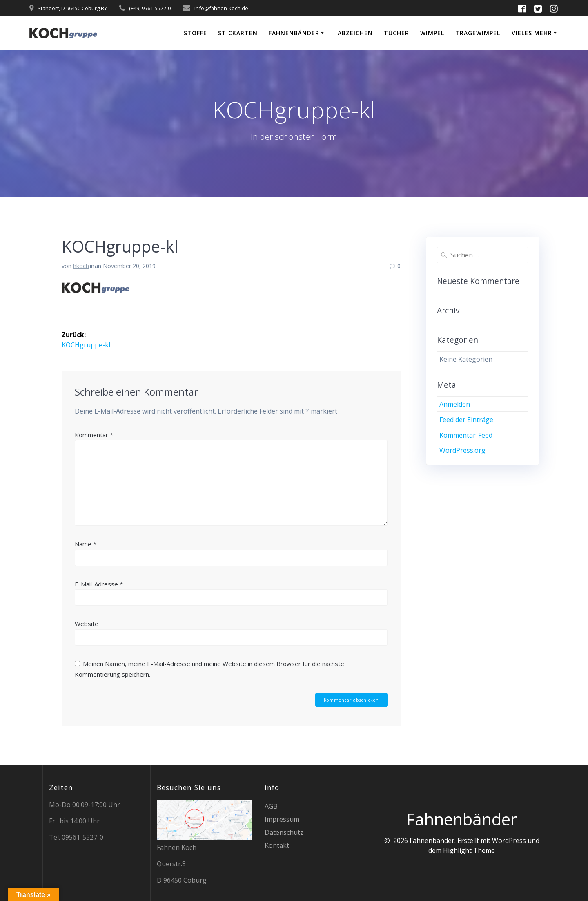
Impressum (282, 819)
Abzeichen (355, 33)
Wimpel (432, 33)
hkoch (81, 266)
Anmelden (455, 404)
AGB (271, 806)
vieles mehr (532, 33)
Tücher (396, 33)
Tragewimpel (478, 33)
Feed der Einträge (466, 420)
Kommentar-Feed (466, 435)
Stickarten (238, 33)
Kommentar (94, 434)
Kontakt (277, 845)
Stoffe (195, 33)
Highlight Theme (469, 850)
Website (87, 624)
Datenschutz (284, 832)
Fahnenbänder (294, 33)
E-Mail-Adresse (99, 584)
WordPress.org (462, 450)
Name (86, 544)
